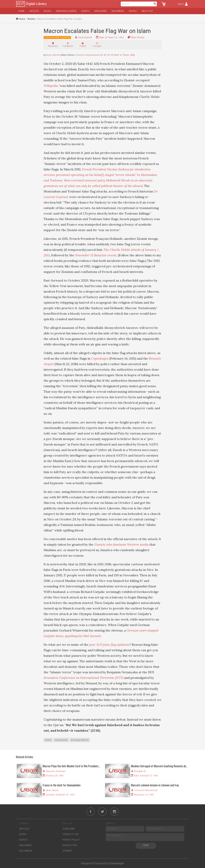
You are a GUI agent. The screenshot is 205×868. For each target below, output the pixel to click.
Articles (34, 11)
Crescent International (146, 790)
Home (21, 11)
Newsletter (70, 845)
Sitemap (67, 851)
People (133, 11)
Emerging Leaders (66, 11)
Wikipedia (51, 86)
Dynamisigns (117, 863)
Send (146, 845)
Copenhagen (100, 358)
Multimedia (118, 11)
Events (86, 11)
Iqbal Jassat (52, 790)
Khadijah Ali (140, 771)
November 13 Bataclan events (96, 255)
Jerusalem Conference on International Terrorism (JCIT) (84, 678)
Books (47, 11)
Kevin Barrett (85, 37)
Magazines (101, 11)
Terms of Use (71, 834)
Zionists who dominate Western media (121, 544)
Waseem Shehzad (55, 771)
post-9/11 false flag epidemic (109, 645)
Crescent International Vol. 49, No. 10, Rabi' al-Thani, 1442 (105, 55)
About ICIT (147, 11)
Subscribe (69, 829)
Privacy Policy (71, 840)
